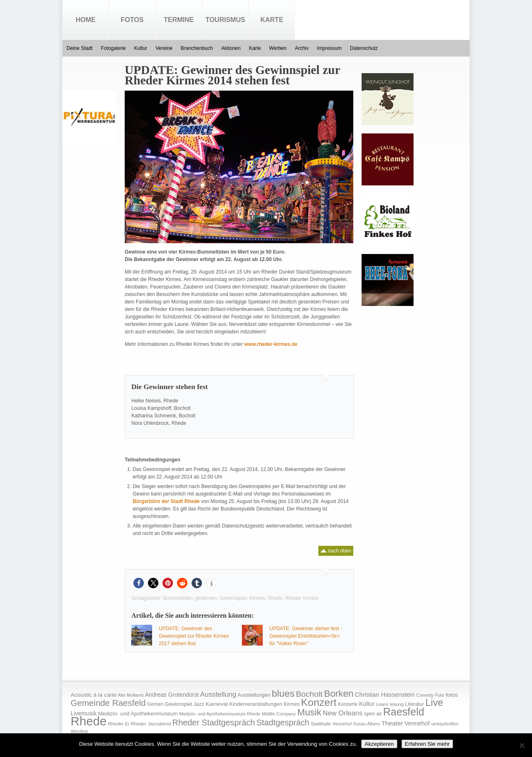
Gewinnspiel (233, 598)
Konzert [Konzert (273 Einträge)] (319, 702)
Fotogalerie (113, 48)
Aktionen (231, 48)
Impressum (329, 48)
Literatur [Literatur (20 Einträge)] (414, 704)
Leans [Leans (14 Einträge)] (382, 704)
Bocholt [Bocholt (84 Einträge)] (309, 694)
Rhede (275, 598)
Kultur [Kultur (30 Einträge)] (367, 704)
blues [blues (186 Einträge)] (283, 693)
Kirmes (257, 598)
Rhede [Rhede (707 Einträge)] (89, 721)
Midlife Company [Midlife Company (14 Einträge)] (279, 714)
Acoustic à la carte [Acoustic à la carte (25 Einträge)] (94, 695)
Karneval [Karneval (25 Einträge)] (217, 704)
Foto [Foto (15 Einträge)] (439, 695)
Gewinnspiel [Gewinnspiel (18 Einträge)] (178, 704)
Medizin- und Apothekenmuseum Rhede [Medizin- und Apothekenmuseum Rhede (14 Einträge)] (220, 714)
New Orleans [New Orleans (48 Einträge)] (342, 713)
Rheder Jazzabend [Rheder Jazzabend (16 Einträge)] (151, 724)
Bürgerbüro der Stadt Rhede (166, 501)
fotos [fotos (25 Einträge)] (452, 695)
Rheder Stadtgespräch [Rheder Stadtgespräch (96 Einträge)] (214, 722)
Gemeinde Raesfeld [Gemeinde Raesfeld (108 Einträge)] (108, 703)
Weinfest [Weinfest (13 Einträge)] (79, 731)
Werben (278, 48)
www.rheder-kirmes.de (271, 344)
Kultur (141, 48)
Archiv (302, 48)
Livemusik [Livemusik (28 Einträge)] (84, 713)
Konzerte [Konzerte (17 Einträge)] (348, 704)
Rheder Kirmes (302, 598)
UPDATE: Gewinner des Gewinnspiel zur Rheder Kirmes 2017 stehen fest (194, 636)
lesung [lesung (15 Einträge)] (397, 704)
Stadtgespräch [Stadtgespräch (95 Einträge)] (283, 722)
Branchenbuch (197, 48)
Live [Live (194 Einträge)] (435, 703)
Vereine (164, 48)
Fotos (132, 20)
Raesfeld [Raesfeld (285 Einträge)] (404, 712)
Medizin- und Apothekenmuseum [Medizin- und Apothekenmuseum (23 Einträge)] (138, 714)
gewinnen (206, 598)
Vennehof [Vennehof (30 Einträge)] (417, 723)
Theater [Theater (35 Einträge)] (392, 723)
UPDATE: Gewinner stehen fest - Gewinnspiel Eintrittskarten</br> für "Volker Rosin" (306, 636)
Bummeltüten (178, 598)
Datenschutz (364, 48)
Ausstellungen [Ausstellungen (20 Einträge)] (254, 695)
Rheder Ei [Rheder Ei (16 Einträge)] (119, 724)
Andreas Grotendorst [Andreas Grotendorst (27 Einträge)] (172, 695)
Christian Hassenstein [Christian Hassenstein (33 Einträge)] (385, 695)
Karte (272, 20)
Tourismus (225, 20)
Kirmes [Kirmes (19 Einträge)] (291, 704)
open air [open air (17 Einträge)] (373, 714)
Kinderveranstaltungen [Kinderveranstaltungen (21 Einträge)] (256, 704)
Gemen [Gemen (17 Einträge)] (155, 704)
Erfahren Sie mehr (427, 744)
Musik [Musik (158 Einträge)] (309, 712)
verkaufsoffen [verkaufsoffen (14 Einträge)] (445, 724)
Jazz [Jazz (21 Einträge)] (199, 704)
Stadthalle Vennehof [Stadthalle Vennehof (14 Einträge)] (331, 724)
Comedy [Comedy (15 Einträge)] (425, 695)
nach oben (336, 550)
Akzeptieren (379, 744)
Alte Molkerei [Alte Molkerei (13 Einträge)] (131, 695)
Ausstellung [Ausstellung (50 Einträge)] (218, 694)
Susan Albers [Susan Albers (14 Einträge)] (366, 724)
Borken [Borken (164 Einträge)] (339, 694)
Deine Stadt (80, 48)
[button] (139, 583)
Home (86, 20)
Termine (179, 20)
